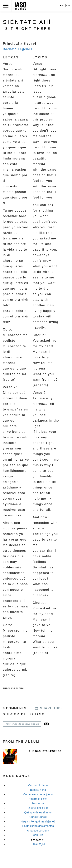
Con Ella (38, 835)
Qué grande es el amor (38, 812)
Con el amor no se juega (38, 794)
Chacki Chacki (38, 817)
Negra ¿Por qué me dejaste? (38, 821)
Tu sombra (38, 803)
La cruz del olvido (38, 808)
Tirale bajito (38, 844)
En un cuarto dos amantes (38, 826)
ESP (68, 5)
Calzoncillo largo (38, 785)
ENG (62, 5)
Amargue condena (38, 831)
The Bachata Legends (45, 751)
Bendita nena (38, 790)
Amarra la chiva (38, 799)
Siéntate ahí (38, 840)
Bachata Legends (18, 49)
